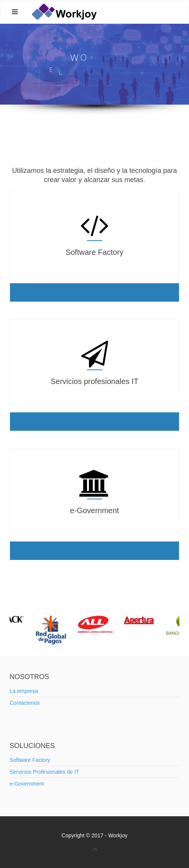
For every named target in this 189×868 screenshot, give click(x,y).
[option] (95, 624)
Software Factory (30, 760)
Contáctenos (25, 703)
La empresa (24, 691)
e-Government (27, 784)
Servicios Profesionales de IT (44, 772)
